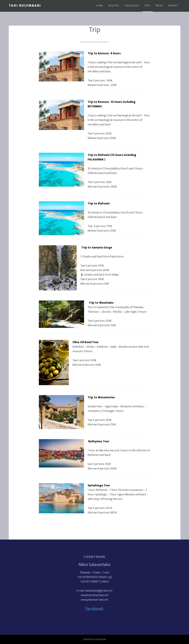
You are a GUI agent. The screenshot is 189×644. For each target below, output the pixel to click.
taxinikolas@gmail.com (99, 591)
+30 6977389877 (90, 582)
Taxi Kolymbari (25, 6)
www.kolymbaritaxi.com (95, 595)
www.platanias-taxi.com (94, 600)
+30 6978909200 (87, 577)
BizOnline (101, 639)
